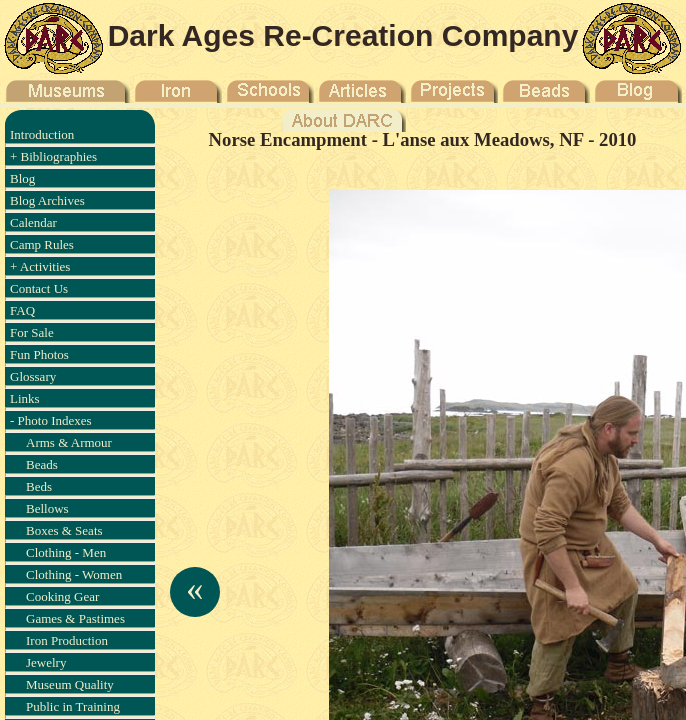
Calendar (33, 222)
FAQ (22, 310)
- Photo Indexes (51, 420)
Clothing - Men (66, 552)
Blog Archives (47, 200)
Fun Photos (39, 354)
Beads (42, 464)
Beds (39, 486)
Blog (22, 178)
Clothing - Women (74, 574)
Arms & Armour (69, 442)
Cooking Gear (62, 596)
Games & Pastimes (75, 618)
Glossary (33, 376)
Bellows (47, 508)
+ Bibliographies (53, 156)
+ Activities (40, 266)
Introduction (42, 134)
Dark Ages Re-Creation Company (343, 35)
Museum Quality (70, 684)
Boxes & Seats (64, 530)
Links (25, 398)
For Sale (32, 332)
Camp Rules (42, 244)
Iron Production (67, 640)
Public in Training (73, 706)
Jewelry (46, 662)
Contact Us (39, 288)
